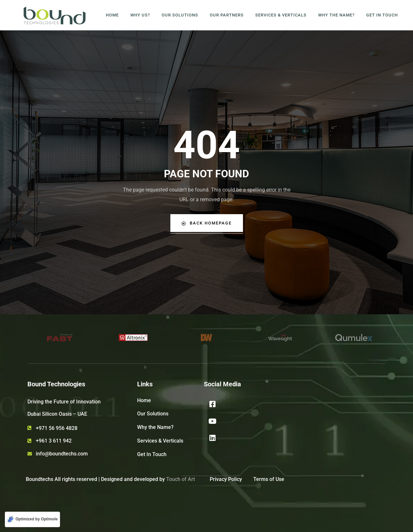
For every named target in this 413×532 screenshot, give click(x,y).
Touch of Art (181, 479)
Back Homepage (206, 223)
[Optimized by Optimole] (32, 519)
